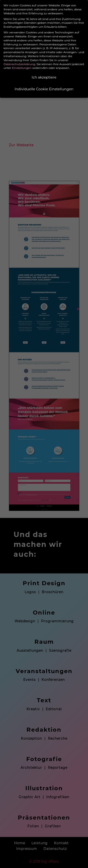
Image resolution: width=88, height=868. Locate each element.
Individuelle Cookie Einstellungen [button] (44, 89)
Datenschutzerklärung (19, 64)
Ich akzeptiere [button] (44, 77)
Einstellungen (22, 68)
